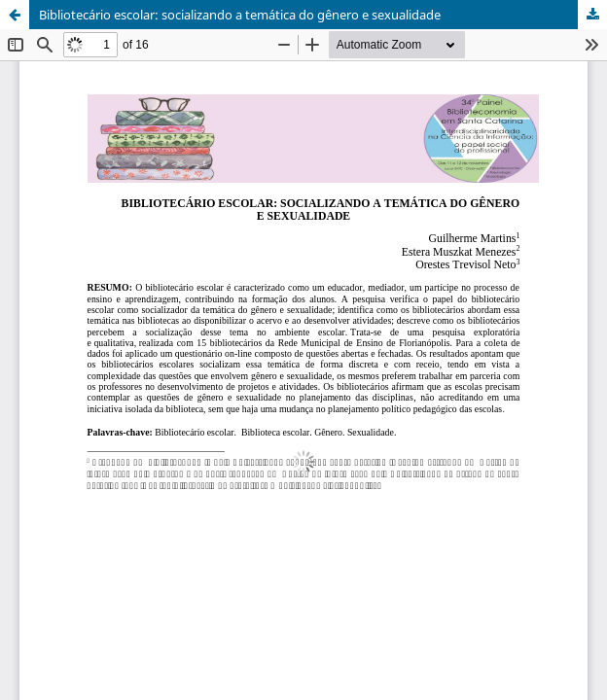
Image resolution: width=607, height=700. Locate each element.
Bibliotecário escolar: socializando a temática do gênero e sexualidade (240, 15)
